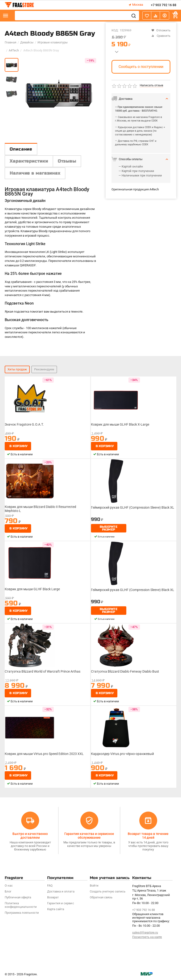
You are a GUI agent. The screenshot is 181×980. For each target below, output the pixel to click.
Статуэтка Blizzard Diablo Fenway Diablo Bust (125, 671)
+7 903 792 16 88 (164, 5)
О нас (9, 886)
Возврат (53, 897)
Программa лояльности (22, 913)
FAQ (50, 886)
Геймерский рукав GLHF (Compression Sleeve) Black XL (133, 507)
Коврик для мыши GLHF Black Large (32, 589)
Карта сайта (56, 909)
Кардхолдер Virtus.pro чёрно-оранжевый (122, 754)
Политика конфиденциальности (21, 905)
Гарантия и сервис (60, 903)
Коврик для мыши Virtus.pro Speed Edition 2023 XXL (44, 754)
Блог (8, 891)
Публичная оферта (18, 897)
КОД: (115, 30)
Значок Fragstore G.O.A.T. (24, 424)
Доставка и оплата (61, 891)
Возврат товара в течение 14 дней (148, 836)
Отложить (161, 30)
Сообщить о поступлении (141, 67)
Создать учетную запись (108, 891)
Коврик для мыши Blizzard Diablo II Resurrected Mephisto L (40, 509)
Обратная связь (101, 897)
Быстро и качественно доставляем (30, 836)
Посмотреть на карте (147, 937)
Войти (94, 886)
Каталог (6, 16)
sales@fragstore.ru (145, 932)
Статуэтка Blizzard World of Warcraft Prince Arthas (43, 671)
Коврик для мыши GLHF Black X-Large (120, 424)
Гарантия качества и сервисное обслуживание (89, 836)
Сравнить (161, 36)
